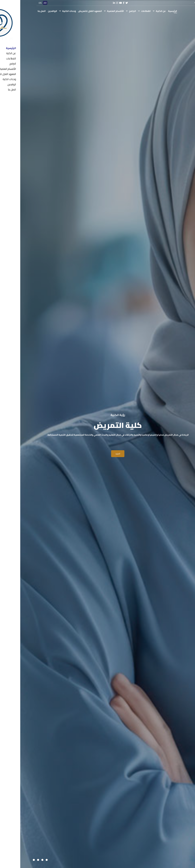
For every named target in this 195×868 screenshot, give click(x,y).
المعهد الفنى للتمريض (70, 11)
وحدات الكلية (49, 11)
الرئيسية (152, 11)
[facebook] (103, 3)
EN (20, 3)
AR (25, 3)
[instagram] (97, 3)
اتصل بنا (21, 11)
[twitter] (106, 3)
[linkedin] (94, 3)
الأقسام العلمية (95, 11)
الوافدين (32, 11)
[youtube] (100, 3)
